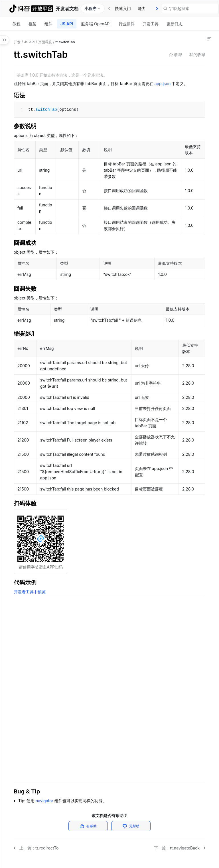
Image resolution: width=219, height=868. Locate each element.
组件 (48, 24)
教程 (17, 24)
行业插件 (127, 24)
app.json (163, 84)
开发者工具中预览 (30, 592)
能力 (142, 8)
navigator (44, 801)
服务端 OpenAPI (96, 24)
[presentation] (157, 9)
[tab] (123, 9)
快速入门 (123, 8)
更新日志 (175, 24)
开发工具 (151, 24)
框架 (33, 24)
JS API (67, 24)
